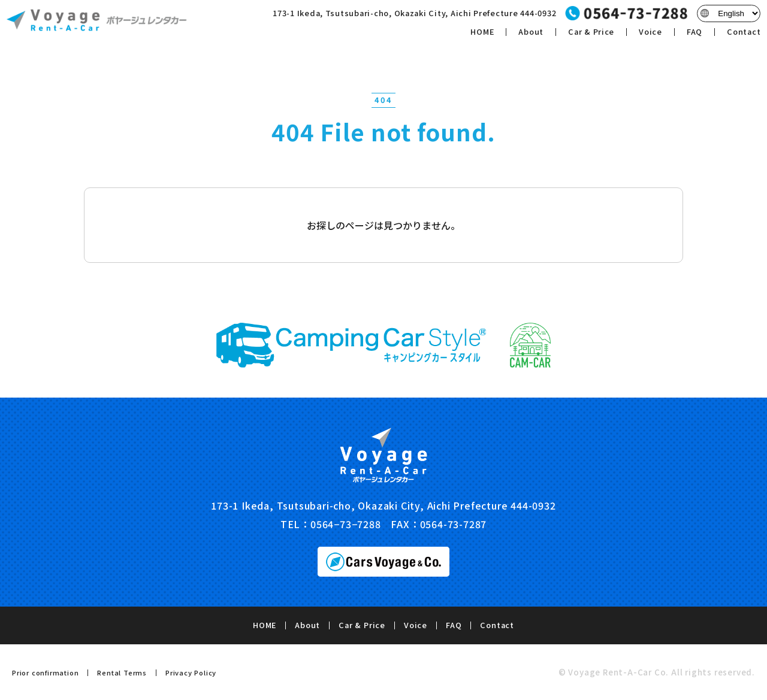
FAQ (689, 35)
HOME (475, 35)
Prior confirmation (45, 672)
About (524, 35)
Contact (738, 35)
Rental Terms (122, 672)
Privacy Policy (191, 672)
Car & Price (585, 35)
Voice (644, 35)
